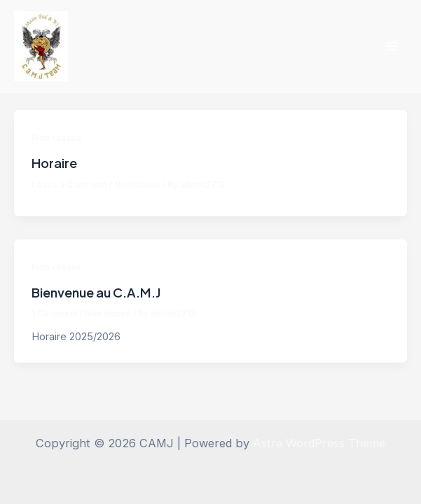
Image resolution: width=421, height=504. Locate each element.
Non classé (56, 138)
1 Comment (55, 314)
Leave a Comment (69, 185)
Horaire (54, 163)
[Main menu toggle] (391, 47)
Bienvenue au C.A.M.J (96, 292)
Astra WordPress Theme (319, 443)
